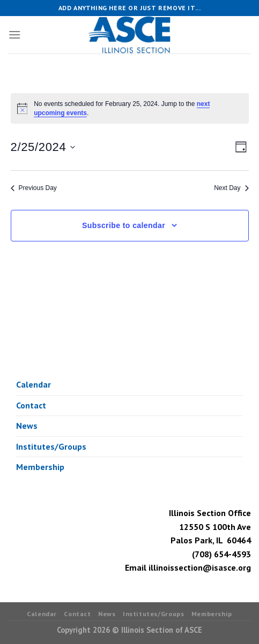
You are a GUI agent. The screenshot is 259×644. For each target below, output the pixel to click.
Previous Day (34, 188)
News (27, 426)
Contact (31, 405)
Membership (40, 467)
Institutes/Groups (51, 446)
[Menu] (14, 35)
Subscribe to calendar (124, 225)
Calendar (34, 384)
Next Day (231, 188)
